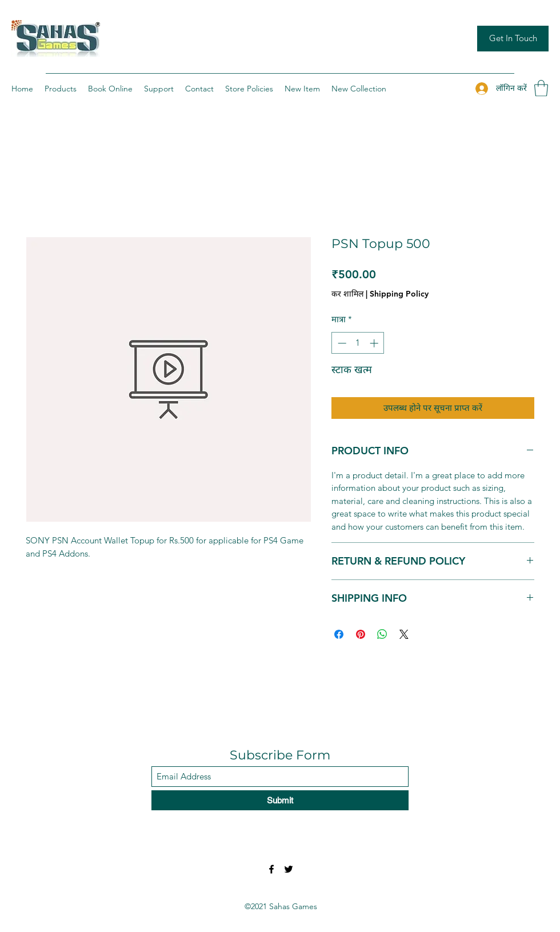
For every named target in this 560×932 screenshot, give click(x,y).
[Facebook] (271, 869)
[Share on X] (404, 634)
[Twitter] (289, 869)
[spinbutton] (358, 343)
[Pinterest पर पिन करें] (361, 634)
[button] (541, 88)
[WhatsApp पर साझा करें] (382, 634)
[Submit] (280, 800)
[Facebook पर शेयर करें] (339, 634)
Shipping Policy (399, 294)
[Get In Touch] (513, 39)
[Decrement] (341, 343)
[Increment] (375, 343)
